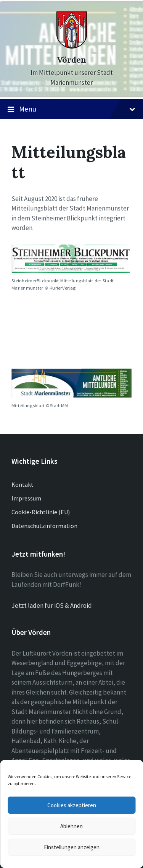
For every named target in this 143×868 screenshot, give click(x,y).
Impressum (26, 498)
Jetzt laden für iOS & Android (52, 606)
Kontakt (22, 484)
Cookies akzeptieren (72, 805)
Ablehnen (71, 826)
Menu (71, 109)
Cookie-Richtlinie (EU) (41, 512)
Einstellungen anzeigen (72, 847)
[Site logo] (72, 46)
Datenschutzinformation (44, 526)
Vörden (71, 60)
